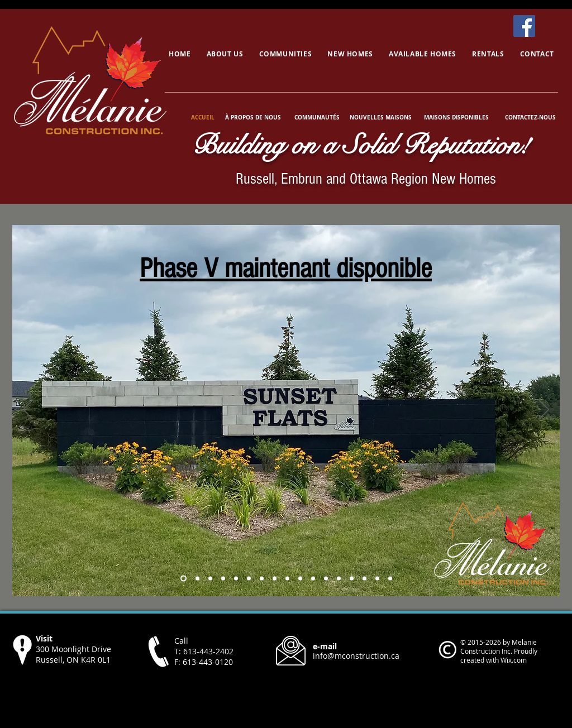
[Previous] (28, 410)
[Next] (544, 410)
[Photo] (210, 579)
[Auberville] (326, 579)
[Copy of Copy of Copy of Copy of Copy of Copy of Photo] (287, 579)
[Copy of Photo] (223, 579)
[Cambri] (390, 579)
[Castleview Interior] (364, 579)
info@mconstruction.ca (356, 656)
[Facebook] (524, 26)
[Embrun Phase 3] (197, 579)
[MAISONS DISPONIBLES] (456, 117)
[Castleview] (339, 579)
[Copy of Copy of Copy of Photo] (249, 579)
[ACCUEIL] (204, 117)
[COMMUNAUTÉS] (317, 117)
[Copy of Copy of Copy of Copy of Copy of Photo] (275, 579)
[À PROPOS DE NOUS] (253, 117)
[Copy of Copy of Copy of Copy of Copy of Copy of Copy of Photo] (300, 579)
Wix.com (514, 660)
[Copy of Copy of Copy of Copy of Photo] (262, 579)
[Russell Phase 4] (183, 579)
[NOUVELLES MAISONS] (380, 117)
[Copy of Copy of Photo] (236, 579)
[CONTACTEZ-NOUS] (530, 117)
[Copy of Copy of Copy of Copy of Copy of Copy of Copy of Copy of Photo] (313, 579)
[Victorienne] (377, 579)
